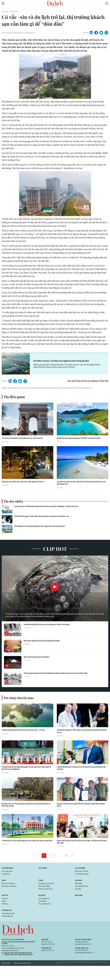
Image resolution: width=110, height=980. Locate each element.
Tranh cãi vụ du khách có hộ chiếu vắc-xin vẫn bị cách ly (27, 445)
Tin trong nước (8, 882)
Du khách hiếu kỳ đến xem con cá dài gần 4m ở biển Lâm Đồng (50, 634)
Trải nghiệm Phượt (83, 898)
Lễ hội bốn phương (83, 885)
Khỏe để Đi (43, 914)
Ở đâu (41, 892)
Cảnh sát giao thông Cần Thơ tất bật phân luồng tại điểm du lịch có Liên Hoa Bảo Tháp (60, 682)
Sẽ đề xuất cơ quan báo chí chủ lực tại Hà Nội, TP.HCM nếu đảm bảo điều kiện (81, 852)
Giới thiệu (6, 977)
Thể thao (5, 917)
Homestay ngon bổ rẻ (47, 895)
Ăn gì (4, 892)
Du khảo (79, 892)
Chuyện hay (7, 924)
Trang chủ (5, 11)
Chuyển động (16, 11)
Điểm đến (79, 895)
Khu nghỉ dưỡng (45, 898)
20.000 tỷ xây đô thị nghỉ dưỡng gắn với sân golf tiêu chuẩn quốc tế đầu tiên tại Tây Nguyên (26, 778)
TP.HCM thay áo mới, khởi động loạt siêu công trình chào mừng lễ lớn (41, 535)
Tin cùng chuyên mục (21, 707)
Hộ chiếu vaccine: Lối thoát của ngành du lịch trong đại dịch (64, 366)
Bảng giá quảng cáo (22, 977)
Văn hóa (5, 911)
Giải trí (5, 908)
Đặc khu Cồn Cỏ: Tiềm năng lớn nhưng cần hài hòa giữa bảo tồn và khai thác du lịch (27, 815)
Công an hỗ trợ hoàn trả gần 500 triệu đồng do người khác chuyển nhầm (81, 815)
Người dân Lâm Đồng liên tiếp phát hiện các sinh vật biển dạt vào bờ (52, 614)
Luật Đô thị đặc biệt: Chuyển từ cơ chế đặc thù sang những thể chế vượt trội (81, 778)
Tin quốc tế (6, 885)
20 (66, 866)
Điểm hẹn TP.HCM (82, 882)
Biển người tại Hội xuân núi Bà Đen (38, 666)
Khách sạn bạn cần (46, 901)
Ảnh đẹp (78, 901)
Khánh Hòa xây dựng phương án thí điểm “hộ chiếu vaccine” (80, 445)
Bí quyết (43, 908)
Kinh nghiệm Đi (45, 911)
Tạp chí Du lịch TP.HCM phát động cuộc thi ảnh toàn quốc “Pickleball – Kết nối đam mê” (48, 515)
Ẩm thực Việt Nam (9, 895)
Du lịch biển (81, 879)
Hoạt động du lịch (9, 927)
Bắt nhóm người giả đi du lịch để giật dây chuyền (44, 650)
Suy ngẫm (43, 879)
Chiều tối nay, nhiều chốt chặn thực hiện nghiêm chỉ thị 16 (27, 492)
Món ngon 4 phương (10, 898)
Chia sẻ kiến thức (46, 917)
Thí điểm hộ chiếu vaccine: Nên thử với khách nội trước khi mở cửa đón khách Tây (83, 492)
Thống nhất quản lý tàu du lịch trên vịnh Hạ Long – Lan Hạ (26, 739)
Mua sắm (79, 908)
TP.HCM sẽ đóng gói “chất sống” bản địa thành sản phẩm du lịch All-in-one (43, 525)
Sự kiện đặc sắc (8, 930)
